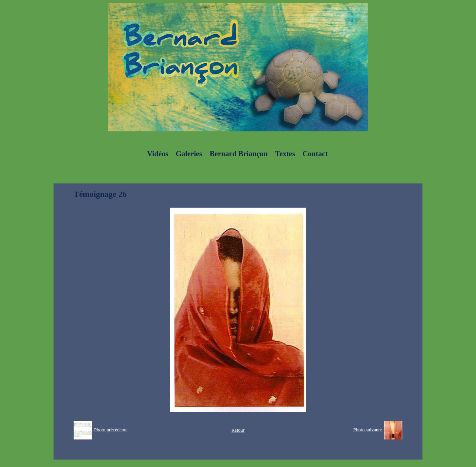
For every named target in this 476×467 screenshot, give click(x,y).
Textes (285, 154)
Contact (315, 154)
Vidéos (158, 154)
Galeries (189, 154)
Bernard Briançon (239, 154)
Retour (238, 430)
